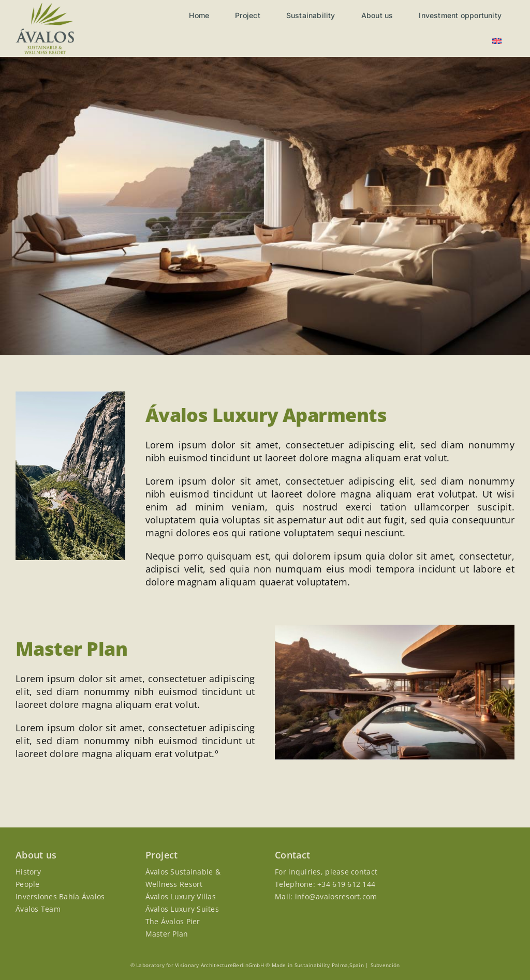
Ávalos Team (38, 909)
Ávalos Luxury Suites (182, 909)
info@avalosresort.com (336, 896)
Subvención (385, 965)
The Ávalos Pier (173, 921)
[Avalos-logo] (45, 7)
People (28, 884)
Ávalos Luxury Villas (181, 896)
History (28, 872)
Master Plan (167, 934)
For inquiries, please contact (326, 872)
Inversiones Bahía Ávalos (60, 896)
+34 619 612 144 (346, 884)
